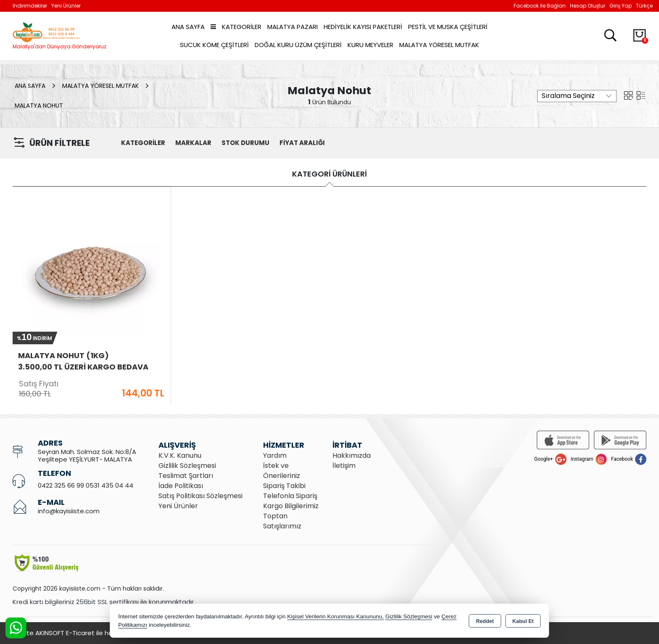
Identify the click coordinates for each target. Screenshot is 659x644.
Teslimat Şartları (186, 476)
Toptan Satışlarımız (282, 521)
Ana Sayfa (188, 27)
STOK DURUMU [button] (245, 143)
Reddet (485, 621)
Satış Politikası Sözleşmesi (200, 496)
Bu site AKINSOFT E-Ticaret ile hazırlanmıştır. (80, 633)
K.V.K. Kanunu (180, 455)
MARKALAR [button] (193, 143)
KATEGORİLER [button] (143, 143)
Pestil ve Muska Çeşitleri (448, 27)
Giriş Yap (621, 6)
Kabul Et (523, 621)
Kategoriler (236, 27)
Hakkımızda (352, 455)
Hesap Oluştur (588, 6)
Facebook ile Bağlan (540, 6)
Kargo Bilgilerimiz (291, 506)
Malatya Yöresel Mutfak (439, 45)
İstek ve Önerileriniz (282, 471)
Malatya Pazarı (293, 27)
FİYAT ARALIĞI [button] (302, 143)
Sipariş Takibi (284, 486)
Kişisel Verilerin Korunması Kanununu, (335, 616)
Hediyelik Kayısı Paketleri (363, 27)
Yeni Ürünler (178, 506)
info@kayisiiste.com (69, 511)
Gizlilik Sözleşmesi (187, 466)
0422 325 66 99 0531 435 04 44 (86, 485)
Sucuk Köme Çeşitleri (214, 45)
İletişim (344, 466)
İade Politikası (181, 486)
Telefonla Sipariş (290, 496)
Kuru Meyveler (370, 45)
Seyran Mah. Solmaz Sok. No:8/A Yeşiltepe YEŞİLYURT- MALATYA (87, 455)
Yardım (275, 455)
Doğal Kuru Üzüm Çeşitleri (298, 45)
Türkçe (644, 6)
